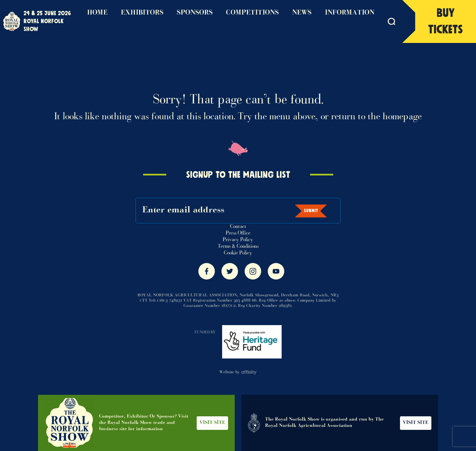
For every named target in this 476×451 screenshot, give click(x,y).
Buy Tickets (445, 21)
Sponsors (195, 13)
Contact (238, 227)
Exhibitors (142, 13)
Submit (311, 211)
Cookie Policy (238, 253)
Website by (238, 372)
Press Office (238, 233)
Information (350, 13)
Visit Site (212, 423)
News (302, 13)
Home (98, 13)
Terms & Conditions (238, 246)
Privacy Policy (238, 240)
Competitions (253, 13)
